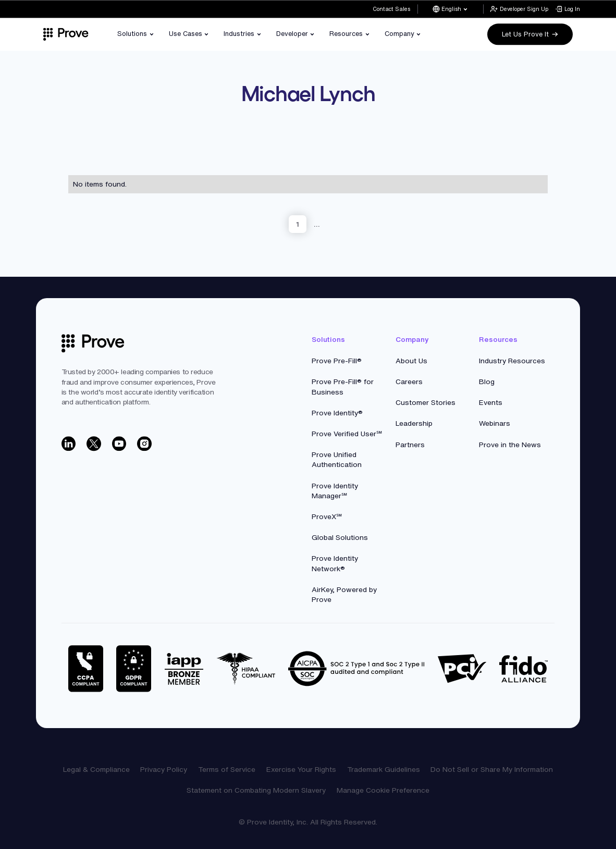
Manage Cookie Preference (383, 790)
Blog (487, 382)
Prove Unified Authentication (337, 459)
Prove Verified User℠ (347, 434)
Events (491, 402)
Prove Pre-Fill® (337, 361)
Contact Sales (391, 9)
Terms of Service (227, 769)
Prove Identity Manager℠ (335, 491)
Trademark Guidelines (384, 769)
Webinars (495, 423)
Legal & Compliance (96, 769)
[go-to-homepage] (93, 343)
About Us (411, 361)
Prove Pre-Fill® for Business (343, 386)
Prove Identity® (337, 413)
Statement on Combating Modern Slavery (256, 790)
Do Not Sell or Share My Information (492, 769)
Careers (409, 382)
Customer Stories (426, 402)
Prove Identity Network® (335, 563)
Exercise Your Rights (301, 769)
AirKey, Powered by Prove (344, 594)
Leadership (414, 423)
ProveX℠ (327, 516)
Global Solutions (340, 537)
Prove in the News (510, 445)
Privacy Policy (164, 769)
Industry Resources (512, 361)
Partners (410, 445)
